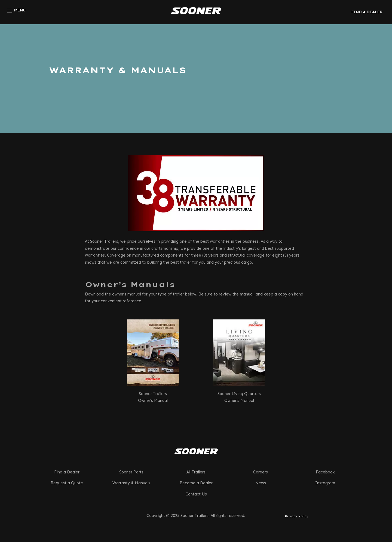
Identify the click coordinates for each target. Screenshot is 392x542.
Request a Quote (67, 483)
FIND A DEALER (367, 12)
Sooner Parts (131, 472)
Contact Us (196, 494)
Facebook (325, 472)
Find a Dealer (67, 472)
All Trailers (196, 472)
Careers (261, 472)
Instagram (325, 483)
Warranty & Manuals (131, 483)
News (261, 483)
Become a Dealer (196, 483)
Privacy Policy (297, 516)
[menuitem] (16, 10)
